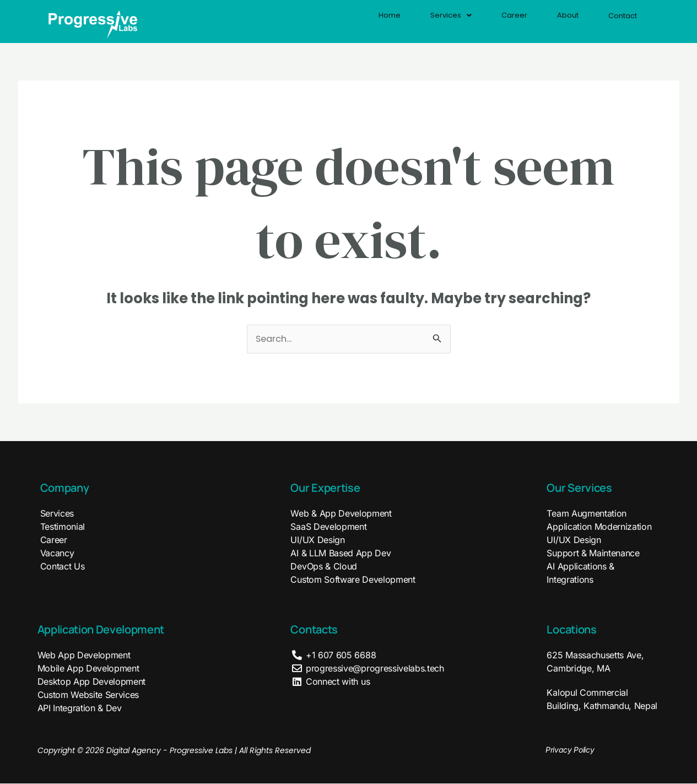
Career (498, 21)
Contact (618, 21)
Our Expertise (325, 488)
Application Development (101, 630)
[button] (429, 21)
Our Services (579, 488)
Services (429, 21)
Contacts (314, 630)
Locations (571, 630)
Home (363, 21)
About (556, 21)
